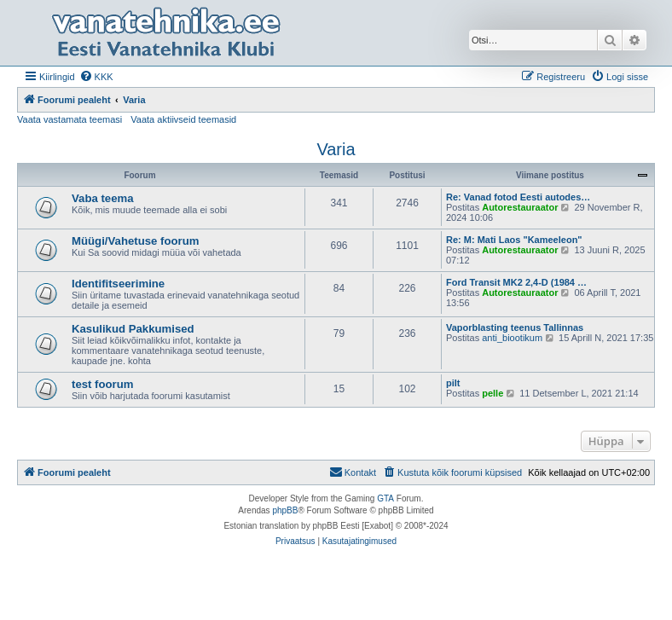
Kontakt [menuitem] (353, 472)
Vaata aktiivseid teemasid (183, 119)
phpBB (285, 510)
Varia (336, 149)
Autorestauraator (520, 207)
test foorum (103, 384)
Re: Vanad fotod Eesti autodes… (518, 197)
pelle (492, 393)
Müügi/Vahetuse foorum (135, 241)
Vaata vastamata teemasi (70, 119)
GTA (385, 498)
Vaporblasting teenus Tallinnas (515, 327)
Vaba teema (103, 198)
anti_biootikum (512, 338)
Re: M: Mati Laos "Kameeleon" (514, 240)
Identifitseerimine (118, 284)
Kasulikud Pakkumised (133, 329)
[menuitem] (96, 77)
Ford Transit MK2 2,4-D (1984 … (516, 282)
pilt (453, 383)
